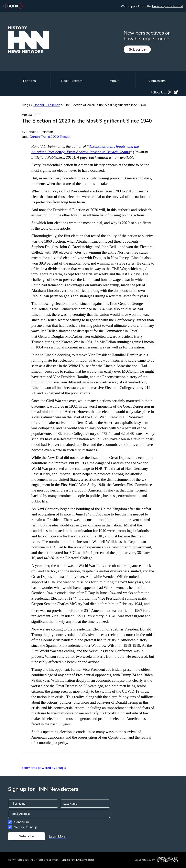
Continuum (22, 822)
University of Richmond (168, 6)
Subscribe (137, 49)
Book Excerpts (72, 81)
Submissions (157, 81)
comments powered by (44, 768)
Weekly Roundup (26, 827)
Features (29, 81)
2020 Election (61, 137)
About (114, 81)
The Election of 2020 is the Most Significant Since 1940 (105, 105)
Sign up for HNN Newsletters (78, 860)
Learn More (57, 836)
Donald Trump (40, 137)
